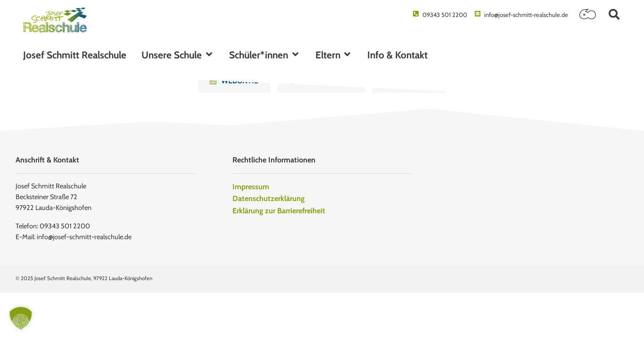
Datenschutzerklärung (268, 198)
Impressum (251, 187)
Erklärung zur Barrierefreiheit (279, 211)
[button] (614, 14)
